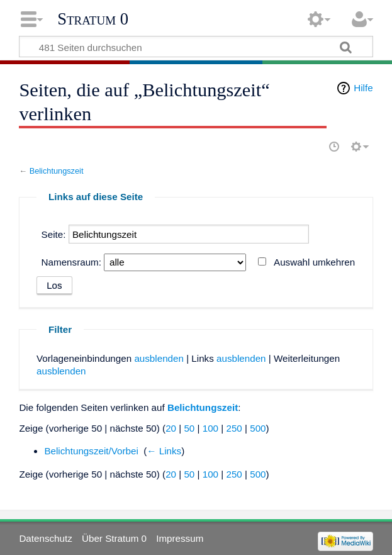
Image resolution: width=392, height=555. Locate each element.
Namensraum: (71, 262)
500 (258, 428)
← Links (164, 451)
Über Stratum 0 (114, 538)
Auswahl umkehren (314, 262)
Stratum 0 (93, 19)
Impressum (180, 538)
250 (234, 428)
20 (171, 428)
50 (189, 428)
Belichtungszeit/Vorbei (91, 451)
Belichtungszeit (57, 171)
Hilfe (363, 88)
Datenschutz (45, 538)
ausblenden (159, 358)
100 (210, 428)
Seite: (54, 234)
